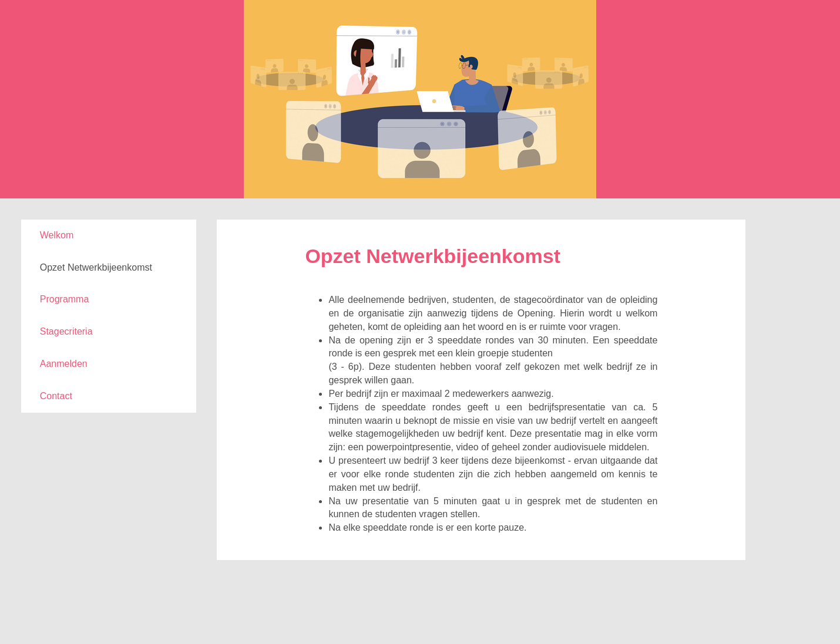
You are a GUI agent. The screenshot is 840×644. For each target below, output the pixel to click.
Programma (65, 299)
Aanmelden (64, 364)
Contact (56, 396)
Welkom (57, 235)
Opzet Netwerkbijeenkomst (96, 267)
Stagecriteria (66, 331)
